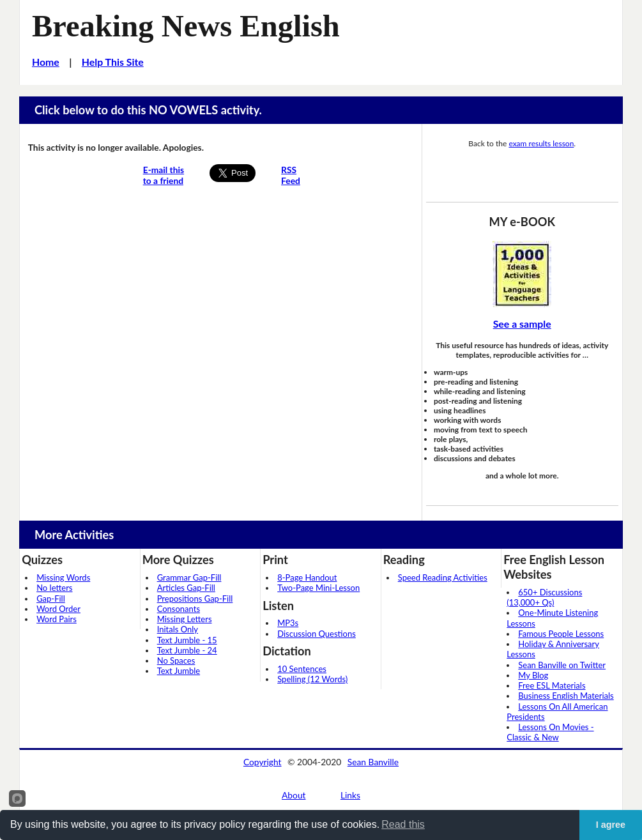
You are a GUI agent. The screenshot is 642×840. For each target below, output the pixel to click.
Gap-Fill (51, 599)
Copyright (263, 762)
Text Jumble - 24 (187, 650)
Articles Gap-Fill (186, 588)
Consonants (179, 609)
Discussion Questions (317, 634)
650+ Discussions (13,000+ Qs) (544, 597)
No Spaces (176, 661)
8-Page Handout (307, 577)
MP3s (288, 623)
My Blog (533, 675)
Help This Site (113, 62)
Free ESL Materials (552, 685)
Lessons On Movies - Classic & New (550, 732)
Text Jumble (179, 671)
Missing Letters (185, 619)
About (294, 795)
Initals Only (178, 629)
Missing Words (63, 577)
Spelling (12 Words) (312, 679)
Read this (403, 824)
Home (46, 62)
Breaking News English (186, 26)
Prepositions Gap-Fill (195, 599)
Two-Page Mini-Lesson (318, 588)
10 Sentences (302, 669)
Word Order (58, 609)
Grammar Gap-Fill (189, 577)
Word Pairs (57, 619)
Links (350, 795)
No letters (54, 588)
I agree (611, 825)
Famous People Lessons (561, 634)
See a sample (522, 324)
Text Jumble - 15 (187, 640)
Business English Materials (566, 696)
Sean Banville (373, 762)
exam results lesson (541, 143)
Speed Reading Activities (443, 577)
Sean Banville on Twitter (562, 665)
